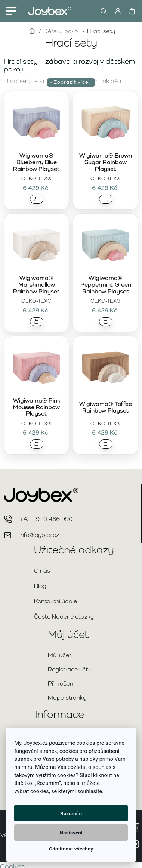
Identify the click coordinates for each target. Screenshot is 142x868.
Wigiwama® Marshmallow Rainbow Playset (36, 285)
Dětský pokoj (61, 31)
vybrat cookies (31, 791)
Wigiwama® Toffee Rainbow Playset (106, 407)
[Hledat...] (102, 11)
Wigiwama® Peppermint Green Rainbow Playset (106, 285)
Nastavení (71, 833)
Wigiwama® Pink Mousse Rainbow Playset (37, 407)
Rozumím (71, 813)
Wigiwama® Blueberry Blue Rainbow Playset (36, 162)
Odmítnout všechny (71, 849)
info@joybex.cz (39, 535)
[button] (37, 199)
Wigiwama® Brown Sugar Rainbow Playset (106, 162)
